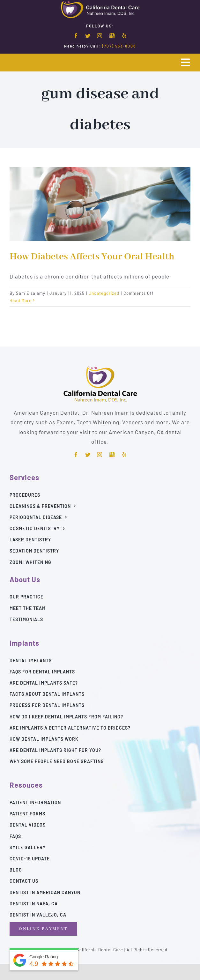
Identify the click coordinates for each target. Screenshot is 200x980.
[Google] (112, 36)
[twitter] (88, 36)
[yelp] (124, 36)
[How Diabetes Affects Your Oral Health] (100, 204)
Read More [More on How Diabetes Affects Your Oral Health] (21, 301)
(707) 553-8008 (119, 46)
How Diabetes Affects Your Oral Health (92, 257)
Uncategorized (104, 293)
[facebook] (76, 36)
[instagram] (100, 36)
